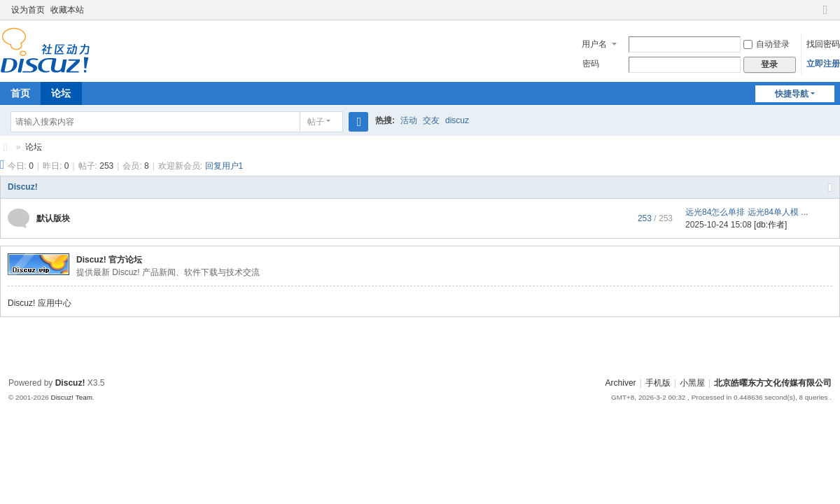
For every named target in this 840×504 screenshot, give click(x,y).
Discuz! (23, 187)
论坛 (61, 93)
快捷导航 (792, 94)
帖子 (316, 122)
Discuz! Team (71, 397)
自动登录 (766, 44)
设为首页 (28, 10)
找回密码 (823, 44)
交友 (431, 120)
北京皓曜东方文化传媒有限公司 (6, 147)
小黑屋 (692, 383)
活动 (409, 120)
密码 (591, 64)
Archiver (621, 383)
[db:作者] (770, 225)
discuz (457, 120)
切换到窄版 (825, 16)
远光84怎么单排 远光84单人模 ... (747, 212)
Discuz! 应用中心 (40, 303)
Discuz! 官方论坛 (109, 260)
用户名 (594, 44)
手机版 (658, 383)
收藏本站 (67, 10)
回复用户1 (224, 166)
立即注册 (823, 64)
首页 (20, 93)
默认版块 (53, 218)
